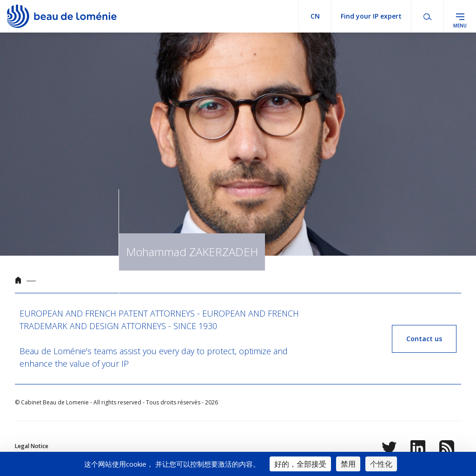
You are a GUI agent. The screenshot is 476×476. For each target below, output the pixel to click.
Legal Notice (32, 446)
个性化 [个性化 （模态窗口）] (381, 464)
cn (315, 16)
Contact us (424, 339)
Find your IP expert (371, 16)
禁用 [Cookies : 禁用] (348, 464)
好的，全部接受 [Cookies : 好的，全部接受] (300, 464)
